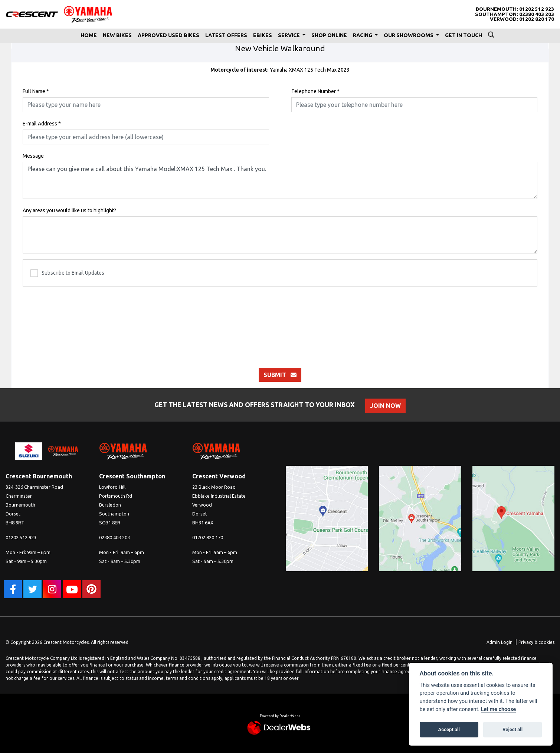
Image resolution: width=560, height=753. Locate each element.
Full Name (36, 91)
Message (33, 156)
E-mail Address (42, 124)
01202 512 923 (537, 9)
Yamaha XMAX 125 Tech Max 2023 (280, 70)
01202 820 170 (537, 19)
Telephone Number (315, 91)
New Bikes (117, 35)
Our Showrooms (409, 35)
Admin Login (500, 642)
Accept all (449, 729)
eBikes (263, 35)
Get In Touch (464, 35)
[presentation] (280, 323)
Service (289, 35)
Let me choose (499, 709)
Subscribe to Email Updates (67, 273)
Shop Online (329, 35)
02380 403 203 (537, 14)
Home (89, 35)
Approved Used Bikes (168, 35)
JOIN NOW (385, 406)
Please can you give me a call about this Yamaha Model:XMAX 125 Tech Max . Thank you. (280, 180)
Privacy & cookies (536, 642)
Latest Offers (226, 35)
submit (280, 375)
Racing (363, 35)
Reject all (512, 729)
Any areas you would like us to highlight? (69, 210)
